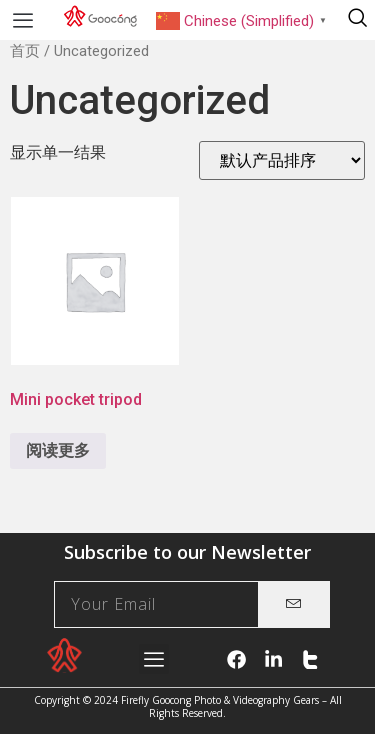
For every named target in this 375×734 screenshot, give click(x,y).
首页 (25, 51)
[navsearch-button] (357, 20)
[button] (23, 20)
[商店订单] (282, 160)
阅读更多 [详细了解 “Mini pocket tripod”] (58, 450)
